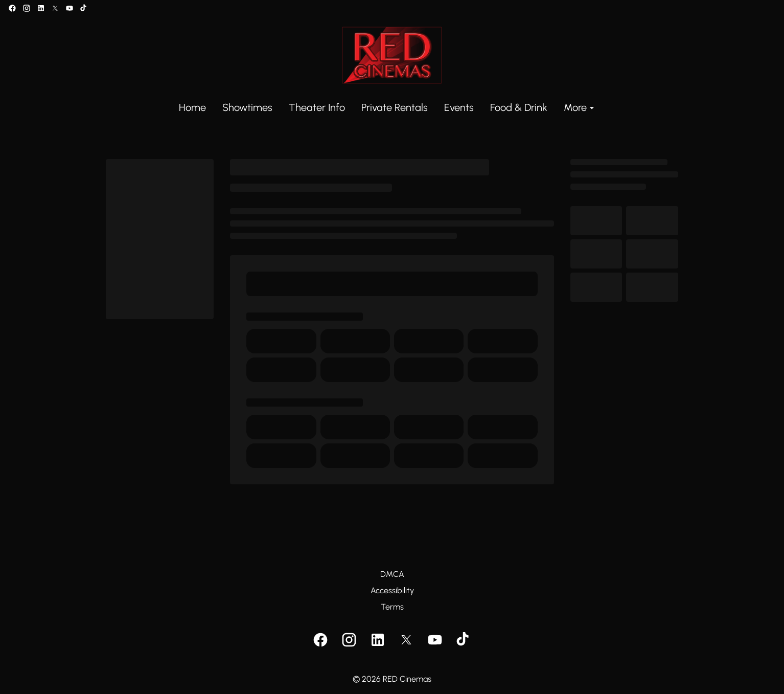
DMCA (392, 574)
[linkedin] (41, 8)
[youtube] (70, 8)
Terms (392, 607)
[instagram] (27, 8)
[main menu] (388, 108)
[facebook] (12, 8)
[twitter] (55, 8)
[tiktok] (84, 8)
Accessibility (392, 590)
